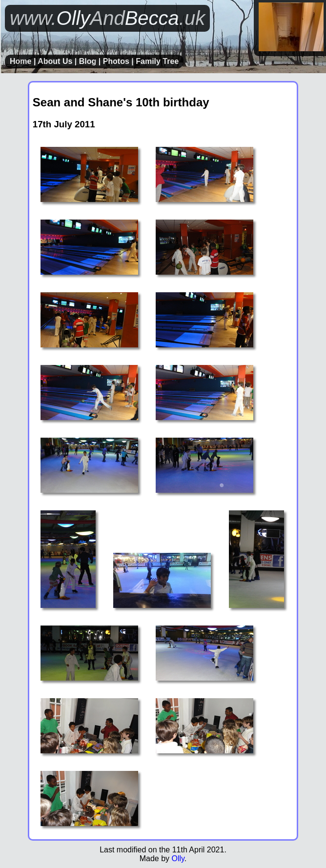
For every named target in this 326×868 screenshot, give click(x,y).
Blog (88, 61)
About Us (55, 61)
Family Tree (157, 61)
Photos (116, 61)
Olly (178, 858)
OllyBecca (107, 18)
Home (20, 61)
